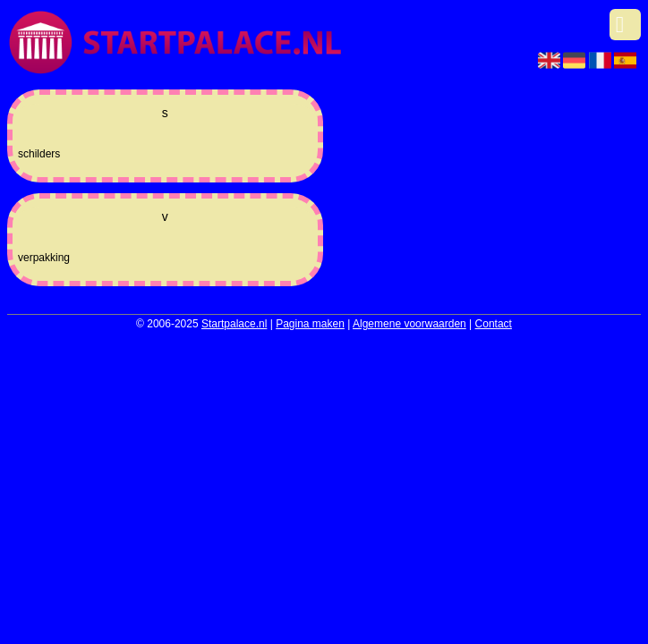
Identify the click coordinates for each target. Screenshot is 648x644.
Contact (494, 324)
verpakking (44, 258)
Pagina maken (310, 324)
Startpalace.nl (234, 324)
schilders (39, 154)
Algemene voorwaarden (409, 324)
